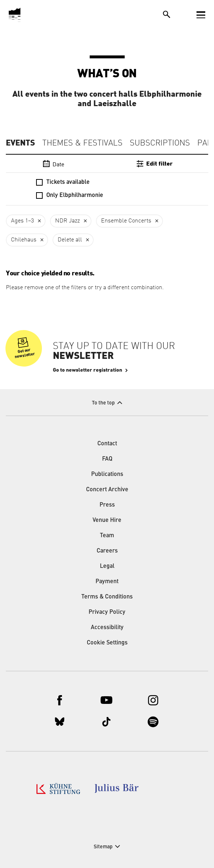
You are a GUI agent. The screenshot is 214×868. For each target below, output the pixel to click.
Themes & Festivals (82, 143)
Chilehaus (24, 240)
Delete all (70, 240)
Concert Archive (107, 490)
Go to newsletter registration (87, 370)
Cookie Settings (107, 643)
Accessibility (107, 628)
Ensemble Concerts (126, 221)
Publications (107, 474)
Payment (107, 582)
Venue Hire (107, 520)
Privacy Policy (107, 612)
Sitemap (103, 847)
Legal (107, 566)
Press (107, 505)
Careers (107, 551)
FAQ (107, 459)
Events (20, 143)
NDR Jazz (67, 221)
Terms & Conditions (107, 597)
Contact (107, 444)
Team (107, 536)
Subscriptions (160, 143)
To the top (103, 403)
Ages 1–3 (22, 221)
